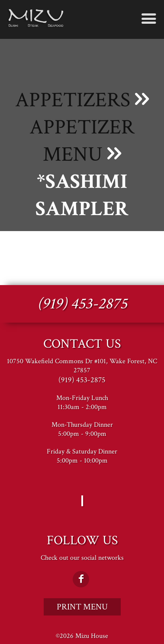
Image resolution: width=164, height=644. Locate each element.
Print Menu (82, 607)
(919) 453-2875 (82, 304)
